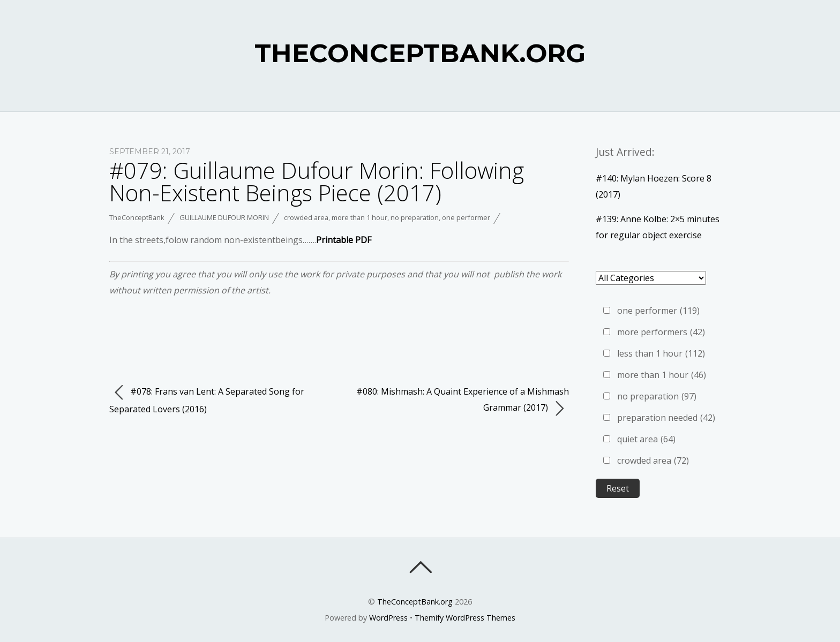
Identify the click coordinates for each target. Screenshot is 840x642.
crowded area (306, 217)
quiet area (646, 439)
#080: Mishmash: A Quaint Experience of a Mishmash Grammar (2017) (463, 401)
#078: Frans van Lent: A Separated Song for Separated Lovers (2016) (207, 399)
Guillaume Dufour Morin (224, 217)
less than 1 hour (661, 353)
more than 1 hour (359, 217)
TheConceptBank (137, 217)
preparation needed (666, 418)
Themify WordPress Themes (465, 618)
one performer (466, 217)
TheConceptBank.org (415, 602)
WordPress (388, 618)
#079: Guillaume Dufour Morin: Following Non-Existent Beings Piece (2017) (317, 181)
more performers (661, 332)
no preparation (415, 217)
